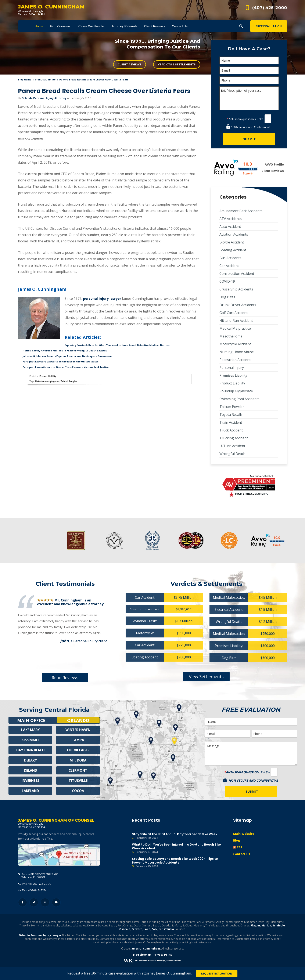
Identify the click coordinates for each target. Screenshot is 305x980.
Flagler (256, 926)
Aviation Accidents (234, 234)
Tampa (78, 740)
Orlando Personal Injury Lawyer (40, 935)
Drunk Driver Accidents (238, 305)
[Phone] (249, 80)
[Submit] (249, 139)
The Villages (78, 751)
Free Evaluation (269, 26)
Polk (154, 929)
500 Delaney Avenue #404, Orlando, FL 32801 (59, 855)
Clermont (78, 771)
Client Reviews (130, 64)
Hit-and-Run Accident (236, 321)
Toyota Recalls (231, 415)
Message (251, 754)
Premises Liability (233, 375)
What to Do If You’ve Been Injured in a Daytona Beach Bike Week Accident (179, 848)
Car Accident (229, 266)
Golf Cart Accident (234, 313)
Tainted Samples (69, 381)
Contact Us (242, 854)
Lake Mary (30, 730)
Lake (147, 929)
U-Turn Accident (232, 446)
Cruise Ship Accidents (236, 289)
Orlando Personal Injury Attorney (44, 98)
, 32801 (39, 876)
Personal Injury (232, 368)
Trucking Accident (234, 438)
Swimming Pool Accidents (239, 399)
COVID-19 (227, 281)
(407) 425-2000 (270, 8)
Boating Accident (233, 250)
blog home (25, 79)
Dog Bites (227, 297)
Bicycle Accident (232, 242)
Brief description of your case (249, 98)
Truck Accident (231, 430)
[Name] (249, 60)
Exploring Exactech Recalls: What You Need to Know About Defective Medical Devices (117, 345)
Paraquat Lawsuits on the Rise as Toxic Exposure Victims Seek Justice (66, 367)
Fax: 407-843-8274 (32, 890)
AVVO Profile (274, 164)
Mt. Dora (78, 761)
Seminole (279, 926)
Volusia (169, 929)
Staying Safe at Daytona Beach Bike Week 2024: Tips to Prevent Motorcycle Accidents (179, 863)
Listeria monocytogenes (47, 381)
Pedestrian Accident (235, 360)
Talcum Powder (232, 407)
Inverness (30, 781)
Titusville (78, 781)
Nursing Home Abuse (237, 352)
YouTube (56, 903)
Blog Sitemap (142, 955)
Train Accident (231, 422)
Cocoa (78, 791)
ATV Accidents (231, 219)
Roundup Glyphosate (236, 391)
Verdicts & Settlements (177, 64)
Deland (30, 771)
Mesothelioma (231, 336)
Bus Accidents (230, 258)
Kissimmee (30, 740)
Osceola (125, 929)
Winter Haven (78, 730)
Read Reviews (65, 678)
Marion (266, 926)
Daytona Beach (30, 751)
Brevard (137, 929)
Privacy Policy (163, 955)
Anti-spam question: (241, 119)
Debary (30, 761)
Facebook (23, 903)
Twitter (34, 903)
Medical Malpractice (235, 328)
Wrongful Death (232, 454)
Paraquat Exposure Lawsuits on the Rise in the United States (60, 361)
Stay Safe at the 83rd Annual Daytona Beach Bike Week (179, 836)
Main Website (244, 834)
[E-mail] (249, 70)
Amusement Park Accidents (241, 211)
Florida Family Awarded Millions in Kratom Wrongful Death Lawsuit (65, 350)
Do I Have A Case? (249, 49)
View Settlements (206, 677)
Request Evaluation (217, 973)
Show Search (241, 26)
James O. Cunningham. (146, 949)
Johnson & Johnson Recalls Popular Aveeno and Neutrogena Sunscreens (67, 356)
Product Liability (45, 79)
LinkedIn (45, 903)
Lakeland (30, 791)
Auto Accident (230, 227)
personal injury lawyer (102, 299)
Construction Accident (237, 274)
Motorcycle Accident (235, 344)
